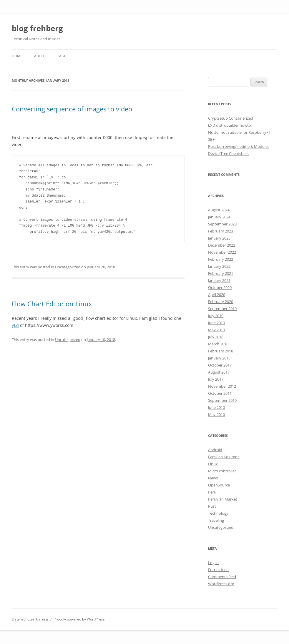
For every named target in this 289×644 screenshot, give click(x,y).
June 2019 (216, 323)
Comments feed (222, 577)
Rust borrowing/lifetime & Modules (239, 146)
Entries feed (218, 570)
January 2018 (219, 358)
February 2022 (221, 259)
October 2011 (220, 393)
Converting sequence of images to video (72, 109)
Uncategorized (68, 267)
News (213, 478)
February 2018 (221, 351)
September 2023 (222, 224)
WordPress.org (221, 584)
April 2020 (217, 295)
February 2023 (221, 231)
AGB (63, 56)
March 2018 (218, 344)
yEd (15, 325)
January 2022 (219, 266)
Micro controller (222, 471)
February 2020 (221, 302)
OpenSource (219, 485)
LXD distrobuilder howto (230, 125)
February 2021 (221, 273)
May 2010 (216, 414)
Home (17, 56)
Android (215, 450)
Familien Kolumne (224, 457)
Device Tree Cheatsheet (229, 153)
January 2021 (219, 280)
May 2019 (216, 330)
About (40, 56)
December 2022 (222, 245)
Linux (213, 464)
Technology (218, 513)
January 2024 (219, 217)
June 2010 (216, 407)
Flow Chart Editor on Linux (52, 304)
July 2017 (216, 379)
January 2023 (219, 238)
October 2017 (220, 365)
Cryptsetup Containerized (231, 118)
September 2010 (222, 400)
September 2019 (222, 309)
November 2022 (222, 252)
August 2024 (219, 210)
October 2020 (220, 287)
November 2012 (222, 386)
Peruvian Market (223, 499)
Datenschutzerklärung (30, 619)
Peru (212, 492)
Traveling (216, 520)
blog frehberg (37, 28)
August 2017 (219, 372)
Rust (212, 506)
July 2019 (216, 316)
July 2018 (216, 337)
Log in (213, 563)
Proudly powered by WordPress (79, 619)
